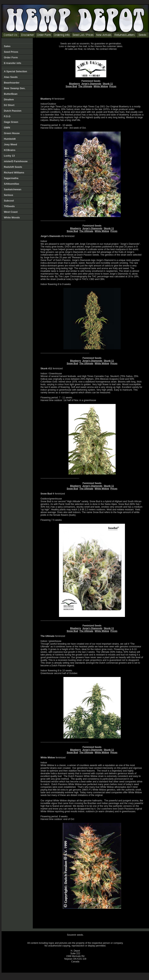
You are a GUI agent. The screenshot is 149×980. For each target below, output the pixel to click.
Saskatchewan (13, 189)
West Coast (11, 212)
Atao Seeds (11, 77)
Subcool (9, 201)
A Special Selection (15, 71)
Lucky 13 (9, 156)
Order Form (11, 57)
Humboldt (10, 139)
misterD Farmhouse (16, 161)
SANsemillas (12, 184)
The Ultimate (85, 86)
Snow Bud (71, 86)
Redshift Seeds (13, 167)
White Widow (101, 86)
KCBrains (10, 150)
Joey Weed (10, 144)
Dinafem (9, 99)
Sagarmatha (11, 178)
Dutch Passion (13, 111)
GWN (7, 128)
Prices (113, 86)
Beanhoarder (12, 83)
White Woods (12, 217)
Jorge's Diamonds (91, 84)
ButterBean (11, 94)
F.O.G (7, 116)
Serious (9, 195)
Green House (12, 133)
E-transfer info (13, 63)
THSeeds (9, 206)
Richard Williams (14, 173)
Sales (7, 46)
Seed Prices (11, 52)
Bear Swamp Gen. (15, 88)
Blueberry (74, 84)
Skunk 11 (108, 84)
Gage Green (11, 122)
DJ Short (9, 105)
